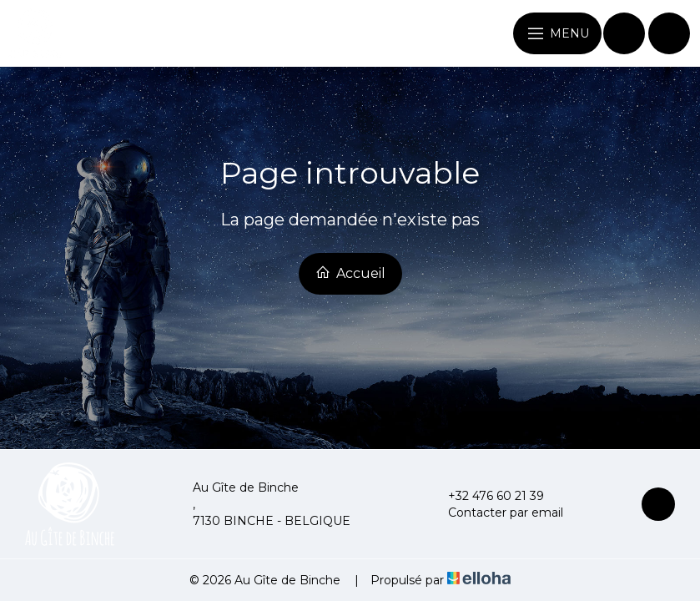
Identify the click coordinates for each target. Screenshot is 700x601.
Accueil (350, 273)
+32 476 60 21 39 (486, 496)
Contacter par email (496, 513)
